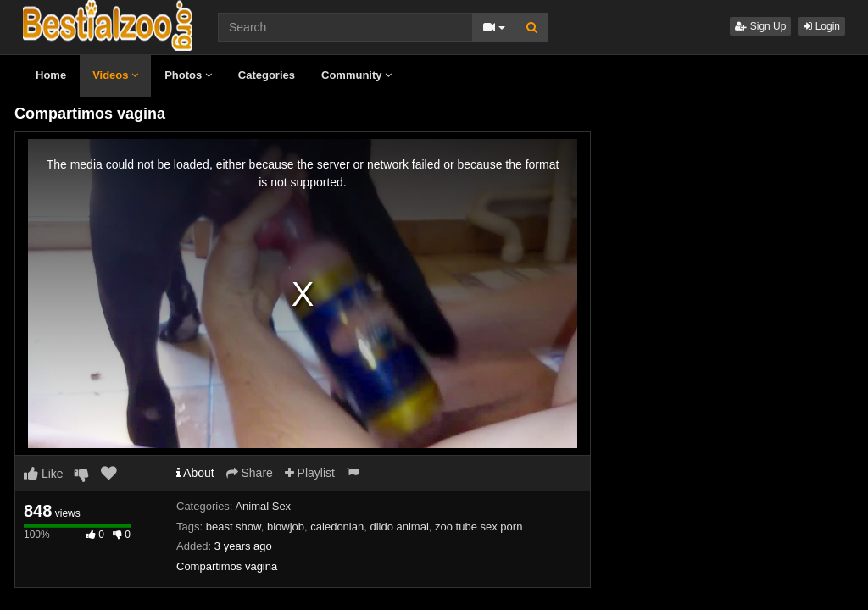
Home (51, 75)
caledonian (337, 527)
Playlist (310, 473)
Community (356, 75)
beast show (234, 527)
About (195, 473)
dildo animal (399, 527)
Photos (188, 75)
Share (250, 473)
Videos (115, 75)
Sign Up (760, 26)
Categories (267, 75)
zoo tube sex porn (479, 527)
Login (822, 26)
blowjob (286, 527)
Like (44, 474)
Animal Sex (263, 506)
